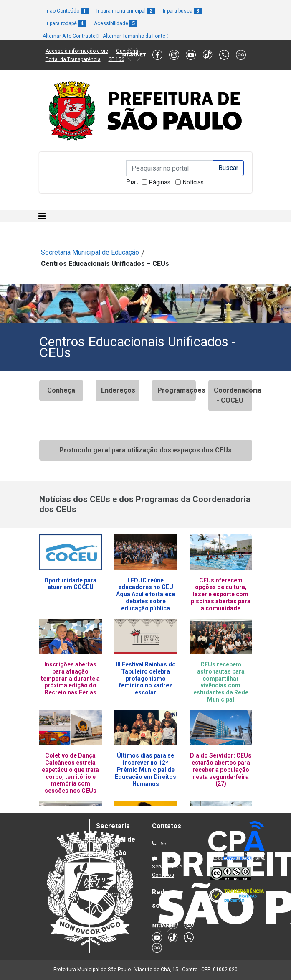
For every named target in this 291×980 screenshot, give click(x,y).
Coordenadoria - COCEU (233, 395)
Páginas (160, 182)
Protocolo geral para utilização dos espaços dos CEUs (145, 450)
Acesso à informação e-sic (77, 51)
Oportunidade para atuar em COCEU (70, 584)
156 (162, 843)
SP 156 (116, 59)
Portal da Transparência (73, 59)
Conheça (61, 390)
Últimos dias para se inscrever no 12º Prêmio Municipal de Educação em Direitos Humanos (145, 769)
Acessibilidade (116, 23)
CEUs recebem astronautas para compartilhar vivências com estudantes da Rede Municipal (221, 682)
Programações (177, 390)
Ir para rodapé (66, 23)
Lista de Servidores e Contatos (167, 867)
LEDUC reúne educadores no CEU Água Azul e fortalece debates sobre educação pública (145, 594)
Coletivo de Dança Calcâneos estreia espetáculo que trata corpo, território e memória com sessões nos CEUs (70, 773)
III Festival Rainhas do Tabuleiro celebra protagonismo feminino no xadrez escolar (146, 678)
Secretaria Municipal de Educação (90, 252)
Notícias (193, 182)
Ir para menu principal (126, 11)
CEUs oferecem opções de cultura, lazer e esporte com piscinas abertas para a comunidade (221, 594)
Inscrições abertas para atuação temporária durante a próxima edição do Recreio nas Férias (70, 678)
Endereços (118, 390)
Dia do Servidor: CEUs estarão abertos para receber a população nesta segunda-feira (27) (221, 769)
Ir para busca (182, 11)
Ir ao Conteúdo (67, 11)
